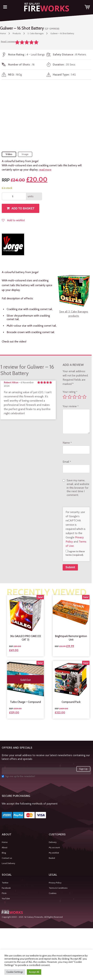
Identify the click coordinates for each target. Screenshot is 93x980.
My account (54, 847)
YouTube (6, 898)
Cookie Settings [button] (15, 972)
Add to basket (23, 208)
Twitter (5, 883)
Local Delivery (8, 863)
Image (25, 154)
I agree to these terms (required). (75, 553)
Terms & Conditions (58, 888)
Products (17, 33)
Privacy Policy (55, 883)
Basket (52, 858)
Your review (71, 406)
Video (9, 154)
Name (67, 443)
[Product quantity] (14, 196)
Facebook (6, 888)
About (5, 847)
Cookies (53, 893)
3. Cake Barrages (36, 33)
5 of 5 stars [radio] (84, 397)
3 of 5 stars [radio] (75, 397)
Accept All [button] (34, 972)
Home (3, 33)
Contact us (7, 858)
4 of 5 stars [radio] (79, 397)
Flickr (4, 893)
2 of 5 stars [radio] (70, 397)
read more (45, 170)
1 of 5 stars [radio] (65, 397)
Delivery (53, 842)
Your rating (70, 392)
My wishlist (54, 853)
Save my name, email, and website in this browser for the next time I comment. (78, 488)
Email (67, 462)
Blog (4, 853)
